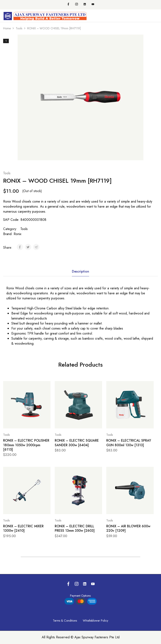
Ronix (18, 234)
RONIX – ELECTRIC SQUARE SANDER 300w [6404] (77, 443)
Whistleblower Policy (95, 621)
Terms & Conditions (65, 621)
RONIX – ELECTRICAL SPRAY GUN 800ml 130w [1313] (129, 443)
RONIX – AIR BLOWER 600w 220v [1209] (128, 528)
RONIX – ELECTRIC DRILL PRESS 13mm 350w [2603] (75, 528)
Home (7, 28)
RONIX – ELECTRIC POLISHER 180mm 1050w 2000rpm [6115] (26, 445)
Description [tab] (80, 271)
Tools (19, 28)
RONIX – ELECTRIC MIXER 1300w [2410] (23, 528)
